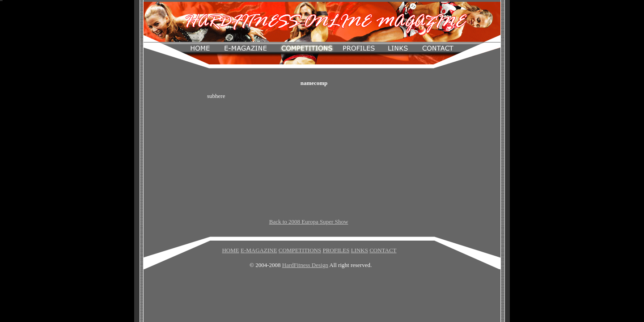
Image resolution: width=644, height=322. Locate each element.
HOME (230, 250)
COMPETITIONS (300, 250)
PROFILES (336, 250)
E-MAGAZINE (259, 250)
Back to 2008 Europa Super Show (309, 222)
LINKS (360, 250)
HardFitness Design (305, 265)
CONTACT (383, 250)
